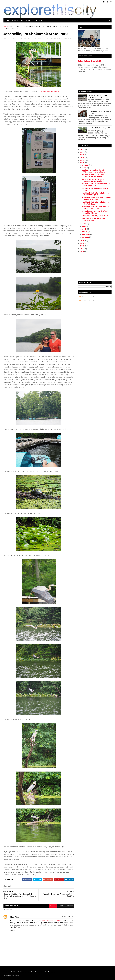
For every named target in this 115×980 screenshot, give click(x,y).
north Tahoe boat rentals (51, 921)
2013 (82, 246)
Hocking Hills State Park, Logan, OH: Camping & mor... (95, 194)
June (84, 224)
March (85, 232)
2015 (82, 241)
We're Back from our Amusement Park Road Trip (96, 185)
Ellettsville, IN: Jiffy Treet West (95, 216)
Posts (82, 297)
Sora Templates (50, 972)
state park (54, 26)
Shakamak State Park (50, 91)
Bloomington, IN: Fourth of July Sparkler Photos (95, 212)
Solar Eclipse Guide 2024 (90, 61)
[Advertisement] (87, 82)
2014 (82, 243)
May (84, 226)
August (85, 165)
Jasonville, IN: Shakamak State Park (95, 189)
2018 (82, 158)
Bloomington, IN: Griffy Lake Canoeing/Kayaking (99, 129)
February (86, 234)
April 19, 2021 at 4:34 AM (64, 917)
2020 (83, 152)
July (84, 168)
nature (30, 26)
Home (7, 20)
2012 (82, 249)
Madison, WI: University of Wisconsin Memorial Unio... (94, 171)
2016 (82, 163)
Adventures (27, 20)
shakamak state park (42, 26)
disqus (59, 906)
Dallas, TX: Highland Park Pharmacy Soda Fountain (98, 96)
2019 (82, 155)
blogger (51, 906)
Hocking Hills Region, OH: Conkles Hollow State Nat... (96, 198)
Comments (84, 301)
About (15, 20)
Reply (13, 931)
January (86, 237)
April (84, 229)
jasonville (24, 26)
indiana (17, 26)
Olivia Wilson (15, 917)
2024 (83, 149)
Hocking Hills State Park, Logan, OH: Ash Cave (95, 203)
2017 (82, 160)
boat (11, 26)
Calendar (39, 20)
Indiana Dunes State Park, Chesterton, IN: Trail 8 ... (93, 180)
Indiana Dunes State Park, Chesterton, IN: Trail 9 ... (93, 176)
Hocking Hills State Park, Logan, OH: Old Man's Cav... (95, 208)
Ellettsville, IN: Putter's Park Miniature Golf (93, 219)
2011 (82, 251)
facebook (68, 906)
